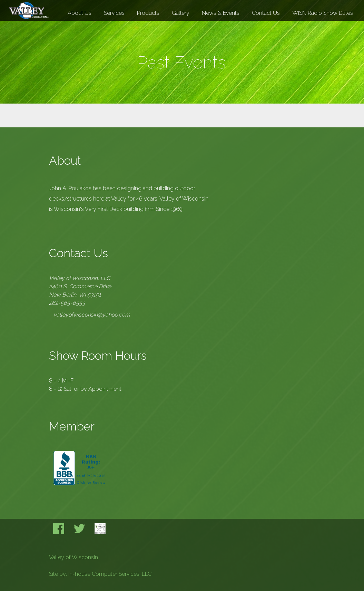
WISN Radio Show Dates (323, 13)
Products (148, 13)
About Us (80, 13)
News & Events (221, 13)
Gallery (181, 13)
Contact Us (266, 13)
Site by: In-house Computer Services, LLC (100, 574)
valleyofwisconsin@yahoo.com (92, 315)
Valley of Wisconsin (73, 557)
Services (114, 13)
